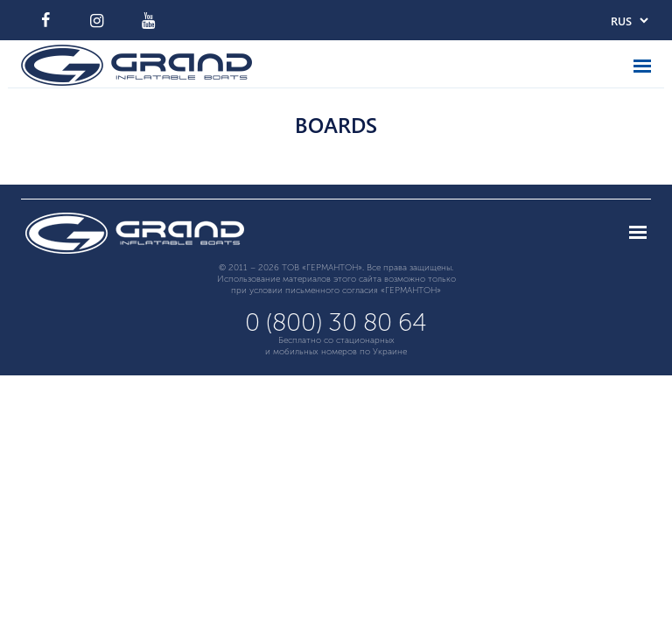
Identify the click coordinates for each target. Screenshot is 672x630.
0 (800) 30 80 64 (336, 322)
